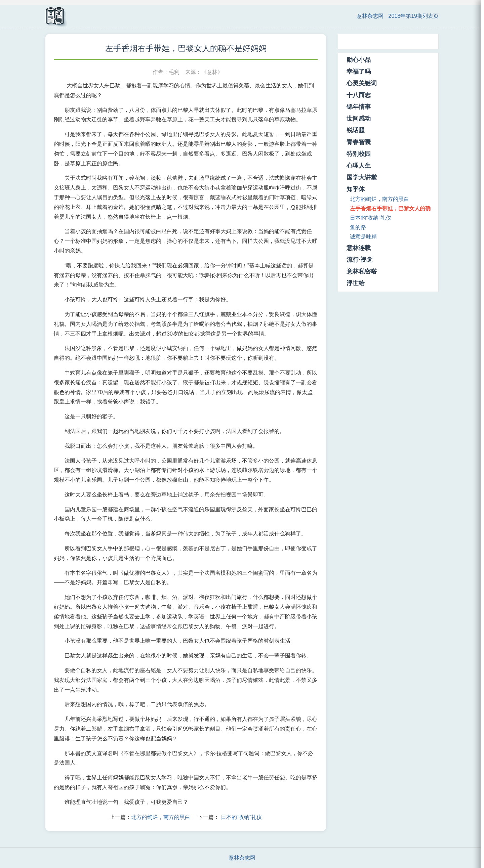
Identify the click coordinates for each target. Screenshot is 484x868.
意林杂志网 (370, 16)
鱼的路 (358, 227)
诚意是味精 (363, 237)
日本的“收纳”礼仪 (241, 817)
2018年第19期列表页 (414, 16)
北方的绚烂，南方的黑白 (161, 817)
